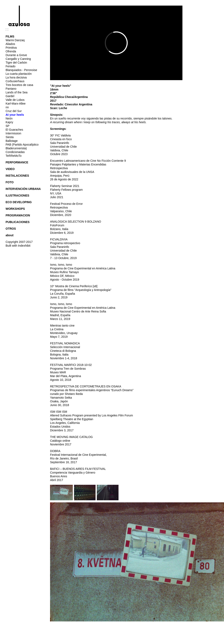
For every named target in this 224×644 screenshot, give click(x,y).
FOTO (10, 182)
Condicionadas (15, 152)
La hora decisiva (16, 77)
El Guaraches (14, 130)
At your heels (15, 115)
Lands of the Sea (17, 92)
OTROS (11, 229)
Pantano (11, 89)
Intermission (13, 133)
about (10, 235)
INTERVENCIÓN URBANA (23, 189)
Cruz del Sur (14, 111)
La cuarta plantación (19, 74)
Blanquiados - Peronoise (21, 70)
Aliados (10, 44)
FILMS (10, 36)
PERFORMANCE (17, 162)
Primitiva (11, 48)
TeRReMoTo (14, 156)
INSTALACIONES (17, 176)
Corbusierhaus (15, 81)
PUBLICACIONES (18, 222)
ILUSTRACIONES (17, 195)
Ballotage (12, 141)
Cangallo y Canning (18, 59)
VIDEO (10, 169)
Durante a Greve (16, 55)
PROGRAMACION (18, 215)
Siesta (10, 137)
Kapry (9, 122)
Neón (9, 118)
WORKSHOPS (15, 209)
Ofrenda (11, 51)
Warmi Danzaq (15, 40)
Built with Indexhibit (18, 246)
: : (21, 29)
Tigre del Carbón (16, 63)
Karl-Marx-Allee (16, 104)
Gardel (10, 96)
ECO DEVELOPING (19, 202)
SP (8, 126)
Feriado (10, 66)
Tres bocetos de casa (19, 85)
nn (7, 107)
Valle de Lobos (15, 100)
